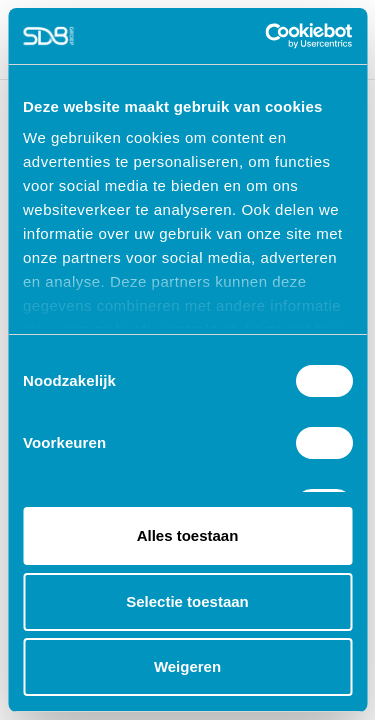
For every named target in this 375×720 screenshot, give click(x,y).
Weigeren (187, 666)
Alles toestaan (188, 535)
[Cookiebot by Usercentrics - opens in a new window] (267, 36)
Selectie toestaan (187, 601)
